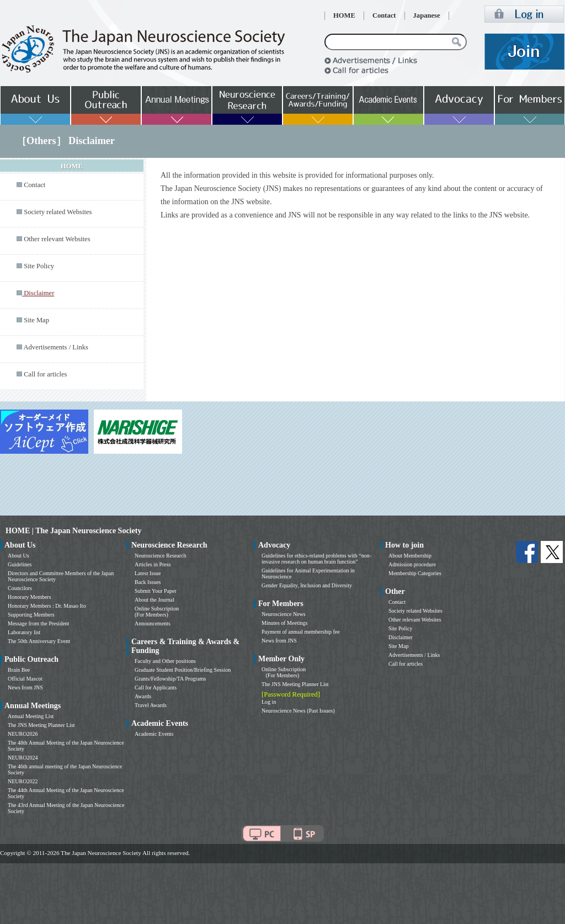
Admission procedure (412, 564)
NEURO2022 (23, 781)
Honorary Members (30, 597)
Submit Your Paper (156, 591)
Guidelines (20, 564)
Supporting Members (31, 615)
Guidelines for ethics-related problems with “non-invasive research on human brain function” (316, 559)
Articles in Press (153, 564)
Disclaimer (401, 637)
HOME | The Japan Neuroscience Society (73, 531)
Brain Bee (19, 670)
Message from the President (38, 623)
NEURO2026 (23, 734)
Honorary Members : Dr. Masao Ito (47, 606)
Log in (269, 702)
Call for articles (45, 374)
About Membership (410, 556)
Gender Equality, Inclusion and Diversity (307, 585)
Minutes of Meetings (284, 623)
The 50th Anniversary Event (39, 641)
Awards (143, 696)
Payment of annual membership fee (301, 632)
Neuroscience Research (161, 556)
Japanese (427, 15)
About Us (18, 556)
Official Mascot (25, 679)
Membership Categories (415, 573)
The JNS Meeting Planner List (41, 725)
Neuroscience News (284, 614)
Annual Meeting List (31, 716)
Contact (384, 15)
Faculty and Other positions (165, 661)
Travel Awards (151, 705)
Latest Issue (148, 573)
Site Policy (39, 266)
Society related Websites (58, 212)
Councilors (20, 588)
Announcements (153, 623)
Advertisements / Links (56, 347)
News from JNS (25, 687)
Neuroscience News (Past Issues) (298, 711)
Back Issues (148, 582)
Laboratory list (24, 632)
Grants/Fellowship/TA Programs (170, 679)
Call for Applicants (156, 687)
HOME (344, 15)
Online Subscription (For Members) (157, 612)
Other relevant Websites (57, 239)
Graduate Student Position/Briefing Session (183, 670)
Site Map (36, 320)
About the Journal (154, 600)
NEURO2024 (23, 758)
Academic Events (154, 734)
